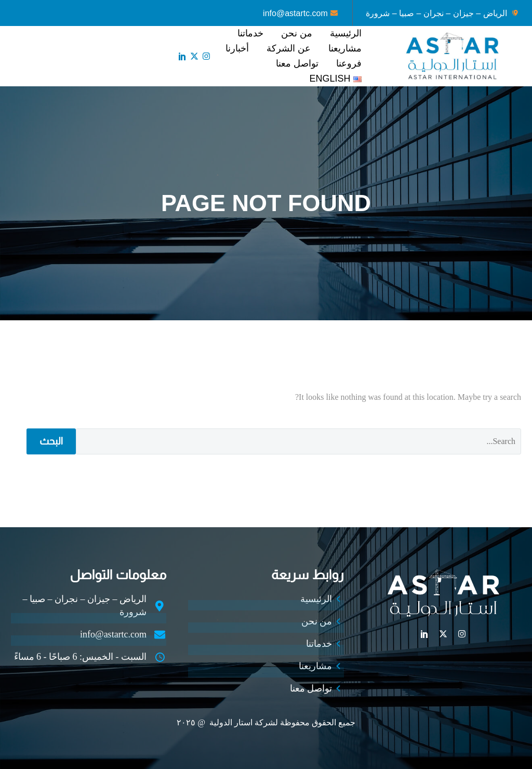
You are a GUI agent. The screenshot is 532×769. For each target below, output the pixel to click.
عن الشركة (289, 48)
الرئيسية (346, 33)
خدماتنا (250, 33)
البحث (51, 441)
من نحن (297, 33)
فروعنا (349, 63)
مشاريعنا (345, 48)
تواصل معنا (297, 63)
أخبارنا (237, 48)
